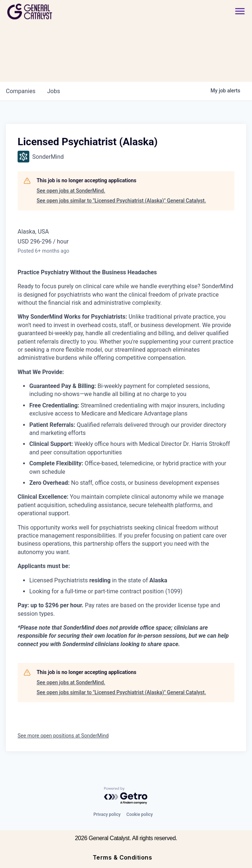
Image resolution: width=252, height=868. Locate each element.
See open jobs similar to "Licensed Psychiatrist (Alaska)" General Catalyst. (121, 201)
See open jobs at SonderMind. (71, 191)
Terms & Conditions (123, 857)
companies (21, 91)
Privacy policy (107, 814)
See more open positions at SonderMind (63, 736)
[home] (56, 12)
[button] (236, 12)
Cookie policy (140, 814)
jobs (54, 91)
